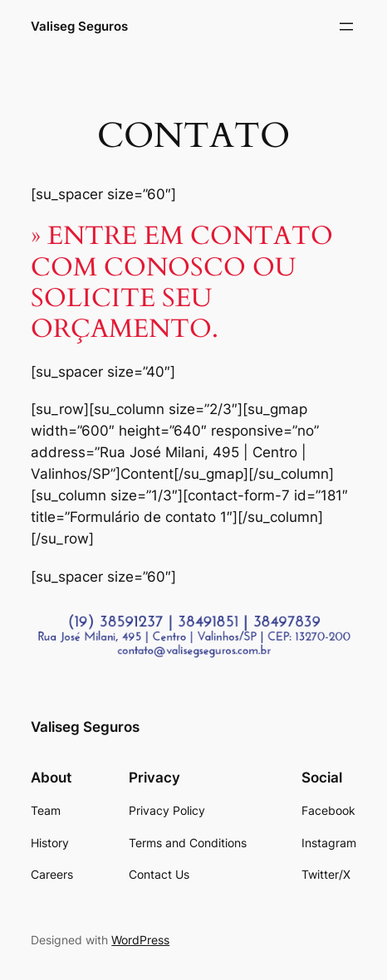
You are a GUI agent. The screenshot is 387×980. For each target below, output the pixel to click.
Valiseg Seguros (79, 27)
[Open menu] (346, 27)
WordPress (140, 940)
